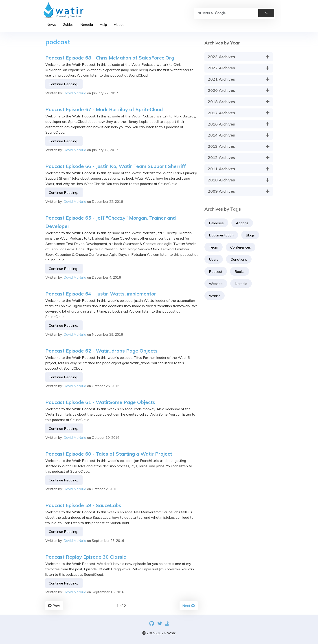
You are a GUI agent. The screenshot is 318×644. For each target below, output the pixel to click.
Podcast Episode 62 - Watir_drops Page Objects (101, 351)
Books (240, 271)
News (51, 24)
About (119, 24)
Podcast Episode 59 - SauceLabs (83, 505)
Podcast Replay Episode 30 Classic (86, 557)
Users (214, 259)
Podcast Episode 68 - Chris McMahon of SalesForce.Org (110, 58)
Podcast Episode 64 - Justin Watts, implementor (101, 294)
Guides (68, 24)
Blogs (250, 235)
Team (214, 247)
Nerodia (87, 24)
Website (216, 284)
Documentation (221, 235)
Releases (216, 223)
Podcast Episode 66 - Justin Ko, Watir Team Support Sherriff (116, 166)
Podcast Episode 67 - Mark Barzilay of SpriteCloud (104, 109)
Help (103, 24)
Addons (242, 223)
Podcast (216, 271)
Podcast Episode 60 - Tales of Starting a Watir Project (109, 454)
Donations (239, 259)
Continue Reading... (64, 84)
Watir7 (215, 296)
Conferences (241, 247)
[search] (225, 13)
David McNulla (75, 93)
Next (189, 606)
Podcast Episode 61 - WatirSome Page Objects (100, 402)
